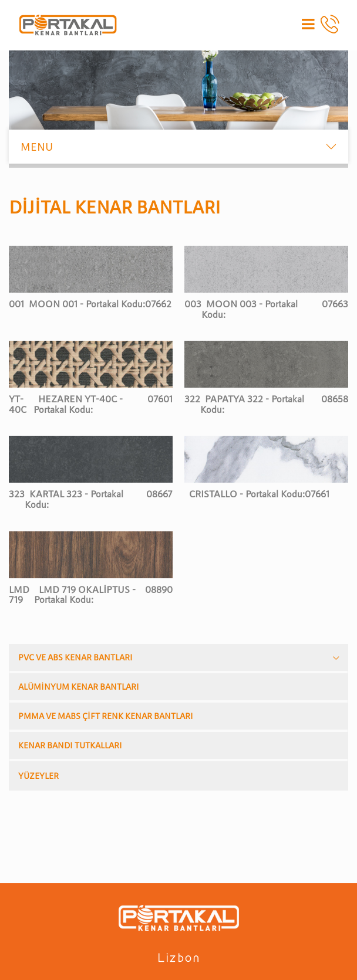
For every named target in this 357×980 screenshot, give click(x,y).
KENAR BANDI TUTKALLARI (70, 745)
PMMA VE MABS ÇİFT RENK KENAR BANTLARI (106, 716)
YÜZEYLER (38, 776)
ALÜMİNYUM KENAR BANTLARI (79, 686)
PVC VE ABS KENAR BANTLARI (75, 657)
